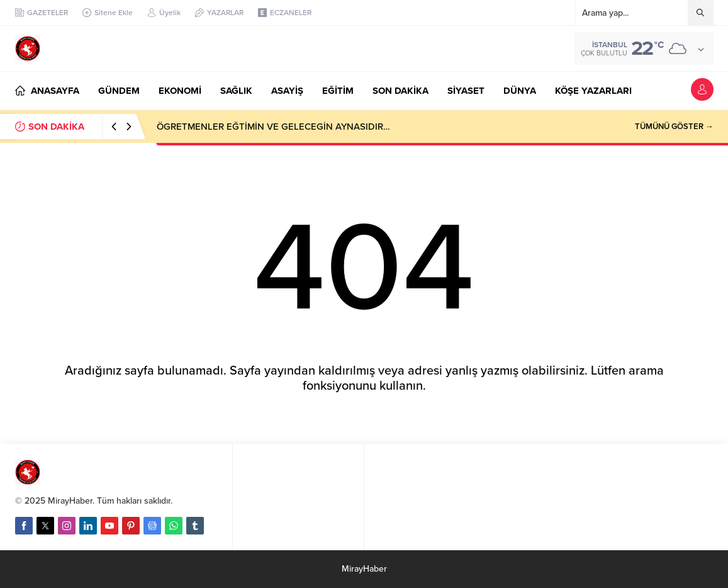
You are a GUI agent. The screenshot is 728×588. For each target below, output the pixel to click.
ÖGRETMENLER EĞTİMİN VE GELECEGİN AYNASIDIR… (273, 127)
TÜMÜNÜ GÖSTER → (674, 127)
